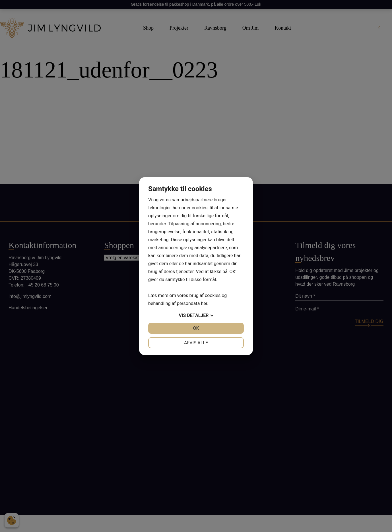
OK (196, 328)
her (204, 303)
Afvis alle (196, 343)
